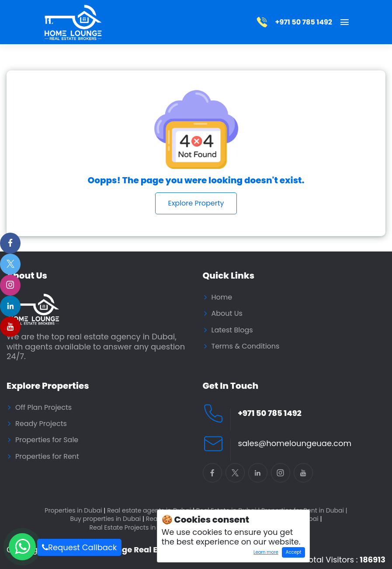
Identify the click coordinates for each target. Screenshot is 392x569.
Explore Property (196, 203)
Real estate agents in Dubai (151, 511)
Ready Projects (41, 424)
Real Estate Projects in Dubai (134, 528)
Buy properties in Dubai (107, 519)
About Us (227, 314)
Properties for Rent (47, 457)
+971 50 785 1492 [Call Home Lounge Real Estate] (270, 414)
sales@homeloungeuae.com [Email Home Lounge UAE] (295, 444)
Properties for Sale (47, 440)
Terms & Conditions (246, 346)
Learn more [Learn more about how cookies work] (264, 553)
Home (222, 297)
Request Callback (79, 547)
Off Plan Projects (43, 408)
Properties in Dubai (75, 511)
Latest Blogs (232, 330)
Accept (293, 552)
